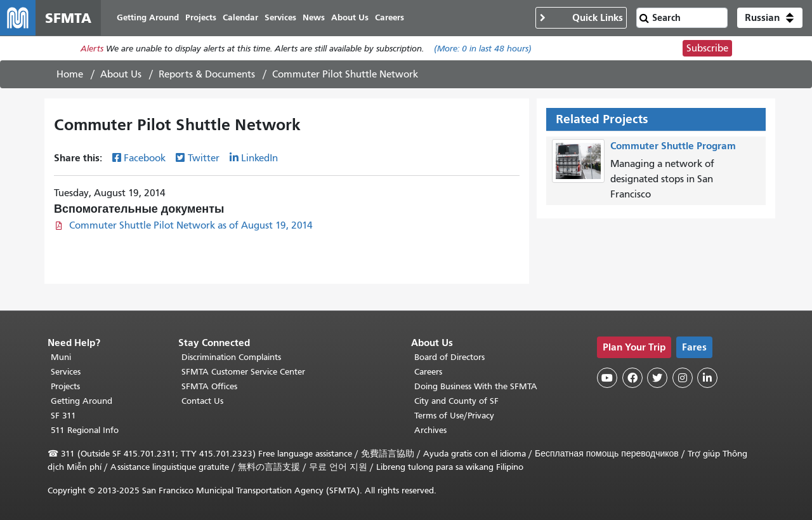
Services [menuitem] (280, 17)
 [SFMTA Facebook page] (632, 378)
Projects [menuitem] (201, 17)
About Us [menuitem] (350, 17)
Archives (430, 430)
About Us (121, 74)
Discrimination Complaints (231, 357)
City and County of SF (456, 401)
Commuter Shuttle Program (673, 146)
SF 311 (63, 416)
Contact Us (202, 401)
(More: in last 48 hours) (483, 49)
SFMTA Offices (209, 386)
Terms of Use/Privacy (454, 416)
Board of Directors (449, 357)
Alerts (92, 49)
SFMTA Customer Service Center (243, 372)
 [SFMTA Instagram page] (683, 378)
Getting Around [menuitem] (148, 17)
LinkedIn (259, 158)
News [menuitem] (314, 17)
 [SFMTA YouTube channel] (607, 378)
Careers (428, 372)
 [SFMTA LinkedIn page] (707, 378)
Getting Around (82, 401)
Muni (61, 357)
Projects (65, 386)
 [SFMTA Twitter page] (657, 378)
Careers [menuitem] (390, 17)
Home (70, 74)
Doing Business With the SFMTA (476, 386)
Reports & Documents (207, 74)
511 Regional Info (85, 430)
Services (66, 372)
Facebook (145, 158)
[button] (770, 18)
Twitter (204, 158)
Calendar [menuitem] (240, 17)
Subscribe (707, 48)
